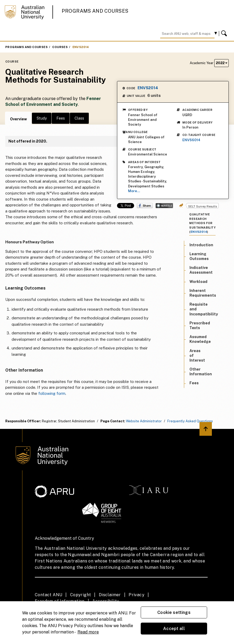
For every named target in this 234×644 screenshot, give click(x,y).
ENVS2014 (81, 47)
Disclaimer (110, 595)
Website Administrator (144, 421)
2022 (221, 63)
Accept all (174, 629)
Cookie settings (174, 612)
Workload (198, 282)
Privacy (136, 595)
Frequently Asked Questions (190, 421)
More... (134, 191)
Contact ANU (48, 595)
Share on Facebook (145, 206)
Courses (60, 47)
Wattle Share (164, 206)
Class (79, 118)
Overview (18, 119)
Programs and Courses (95, 11)
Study (42, 118)
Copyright (81, 595)
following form (52, 393)
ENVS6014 (191, 140)
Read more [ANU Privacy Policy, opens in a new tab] (88, 632)
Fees (61, 118)
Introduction (201, 245)
